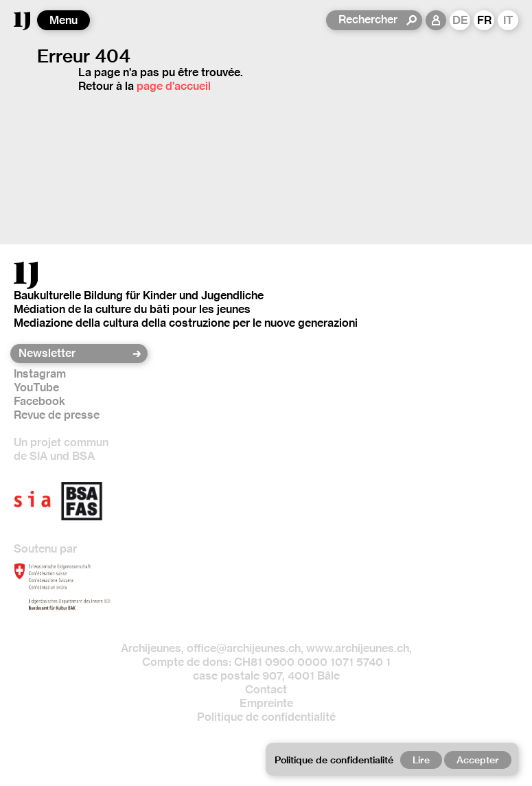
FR (484, 20)
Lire (421, 760)
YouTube (36, 388)
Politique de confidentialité (266, 717)
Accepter (478, 760)
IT (508, 20)
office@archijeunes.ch (244, 648)
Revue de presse (57, 415)
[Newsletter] (74, 354)
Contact (266, 690)
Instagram (40, 374)
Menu (63, 20)
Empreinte (266, 703)
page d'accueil (174, 86)
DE (460, 20)
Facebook (39, 401)
